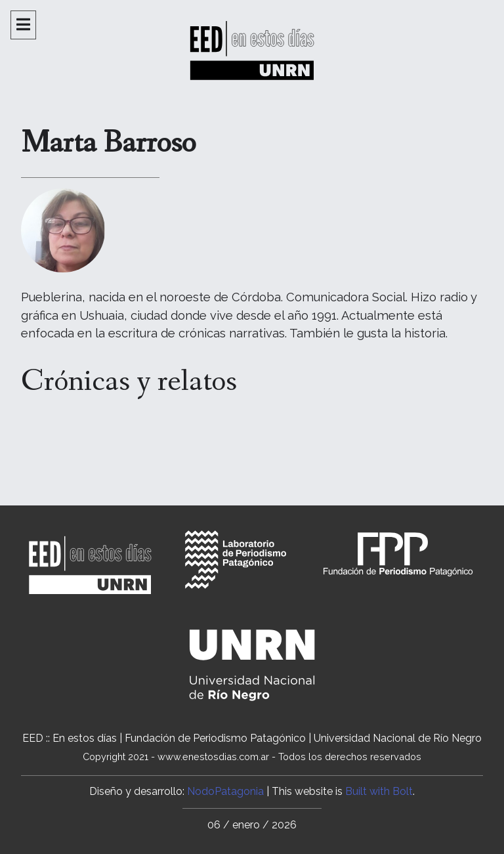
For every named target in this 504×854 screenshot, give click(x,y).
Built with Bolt (379, 791)
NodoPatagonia (225, 791)
